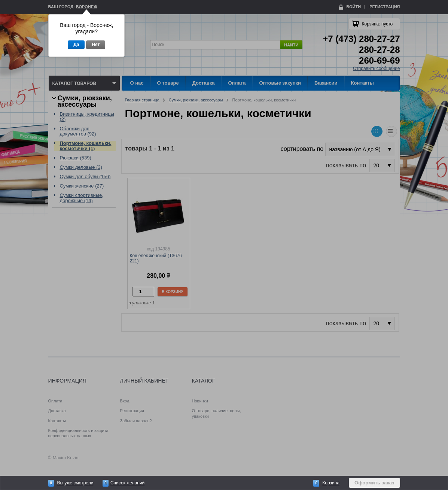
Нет (96, 45)
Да (76, 45)
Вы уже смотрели (75, 483)
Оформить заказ (374, 483)
